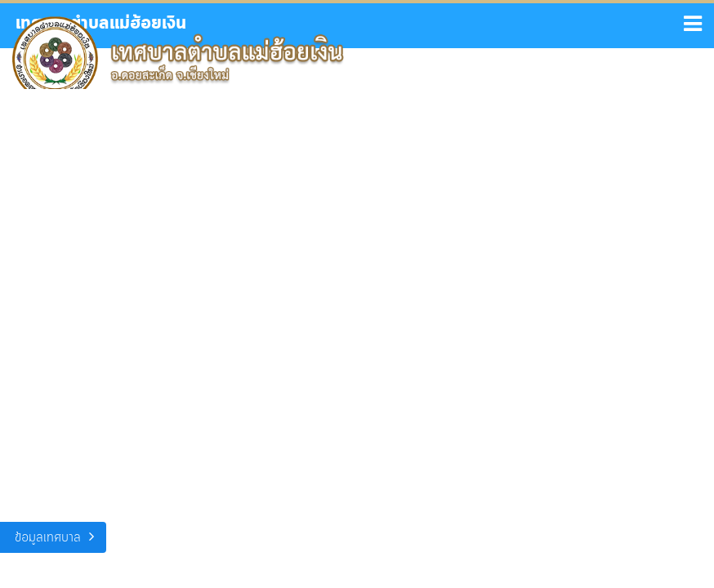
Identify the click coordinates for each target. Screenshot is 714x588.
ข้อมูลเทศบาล (48, 538)
